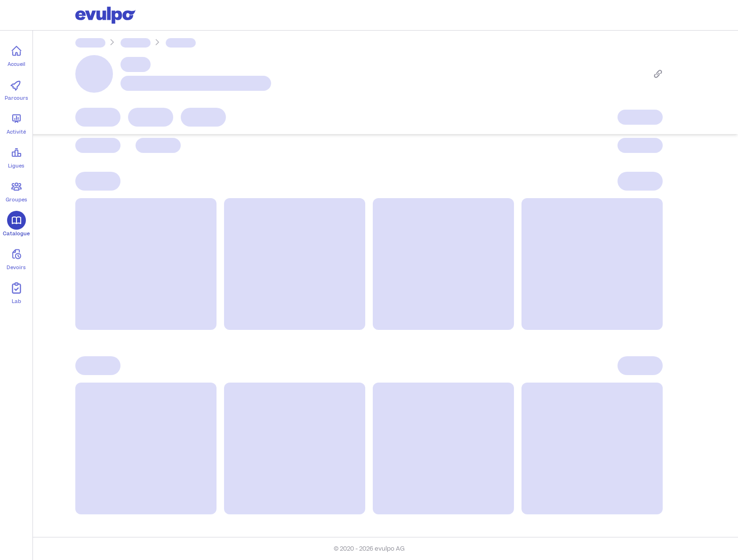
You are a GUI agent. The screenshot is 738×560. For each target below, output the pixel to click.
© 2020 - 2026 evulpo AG (369, 549)
